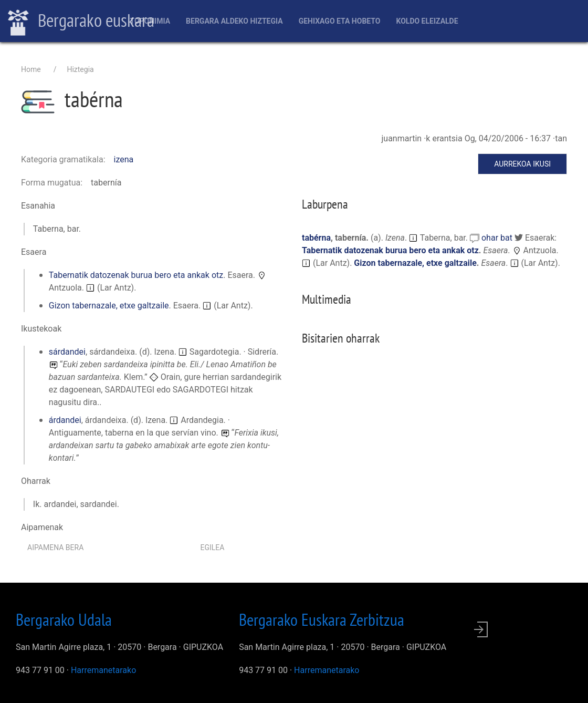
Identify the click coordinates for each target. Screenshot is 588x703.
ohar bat (498, 238)
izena (124, 159)
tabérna (316, 238)
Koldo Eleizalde (427, 21)
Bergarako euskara (81, 22)
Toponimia (150, 21)
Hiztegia (80, 69)
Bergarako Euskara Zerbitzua (322, 619)
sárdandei (67, 352)
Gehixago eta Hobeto (340, 21)
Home (31, 69)
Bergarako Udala (64, 619)
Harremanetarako (103, 670)
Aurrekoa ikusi (522, 164)
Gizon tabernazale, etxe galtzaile (109, 306)
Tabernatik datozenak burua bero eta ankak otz (136, 275)
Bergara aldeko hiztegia (234, 21)
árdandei (65, 420)
